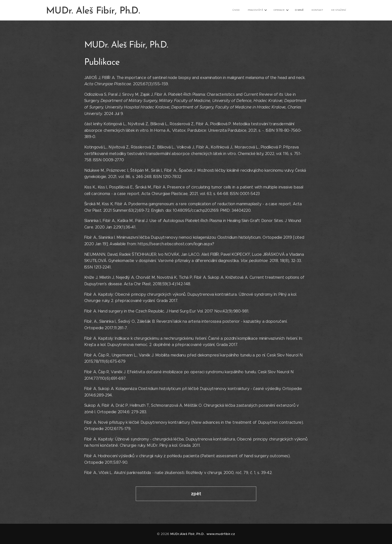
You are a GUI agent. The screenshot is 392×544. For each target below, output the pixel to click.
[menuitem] (302, 10)
